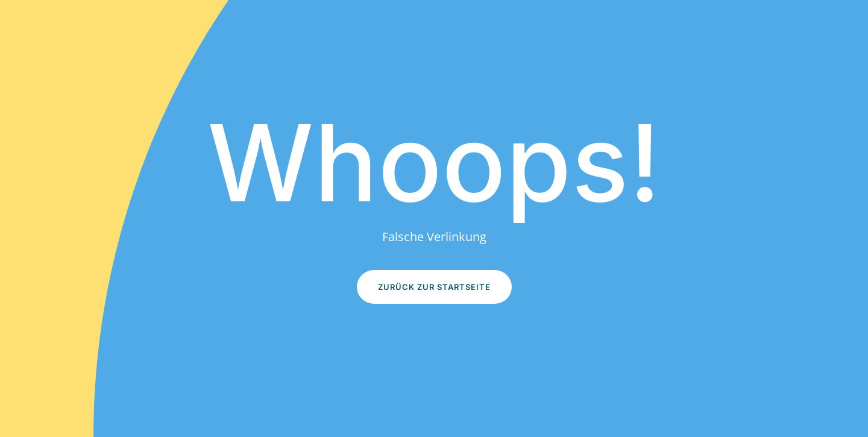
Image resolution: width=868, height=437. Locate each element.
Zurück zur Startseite (434, 287)
